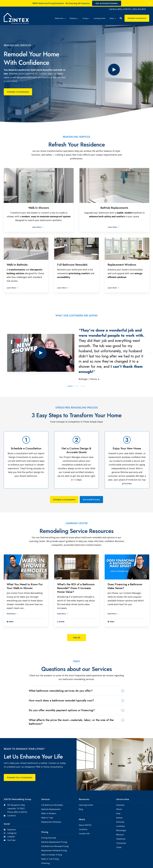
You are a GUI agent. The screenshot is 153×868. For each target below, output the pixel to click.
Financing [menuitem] (46, 844)
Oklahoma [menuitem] (121, 820)
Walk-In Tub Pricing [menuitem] (50, 840)
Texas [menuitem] (119, 828)
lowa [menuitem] (118, 794)
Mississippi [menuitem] (121, 811)
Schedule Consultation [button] (137, 18)
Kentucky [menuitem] (120, 803)
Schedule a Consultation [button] (18, 82)
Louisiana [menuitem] (120, 807)
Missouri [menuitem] (120, 816)
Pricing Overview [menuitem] (49, 819)
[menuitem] (127, 9)
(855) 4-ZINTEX (21, 793)
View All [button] (77, 619)
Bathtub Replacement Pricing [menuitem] (54, 823)
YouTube (11, 821)
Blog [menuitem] (81, 790)
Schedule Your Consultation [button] (20, 758)
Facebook (12, 811)
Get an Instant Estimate (107, 3)
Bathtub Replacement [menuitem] (51, 790)
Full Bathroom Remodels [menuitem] (52, 786)
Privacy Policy (144, 861)
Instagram (12, 814)
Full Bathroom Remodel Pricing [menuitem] (55, 827)
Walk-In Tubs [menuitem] (47, 799)
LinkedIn (11, 818)
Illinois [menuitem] (119, 790)
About (113, 18)
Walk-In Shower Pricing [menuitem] (52, 836)
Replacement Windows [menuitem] (51, 803)
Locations (12, 797)
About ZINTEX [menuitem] (85, 806)
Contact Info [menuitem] (84, 815)
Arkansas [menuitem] (120, 786)
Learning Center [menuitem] (86, 786)
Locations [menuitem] (83, 810)
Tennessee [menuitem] (121, 824)
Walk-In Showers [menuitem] (49, 794)
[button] (121, 18)
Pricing (86, 18)
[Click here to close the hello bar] (150, 3)
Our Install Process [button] (91, 480)
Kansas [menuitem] (119, 799)
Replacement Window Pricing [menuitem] (54, 831)
